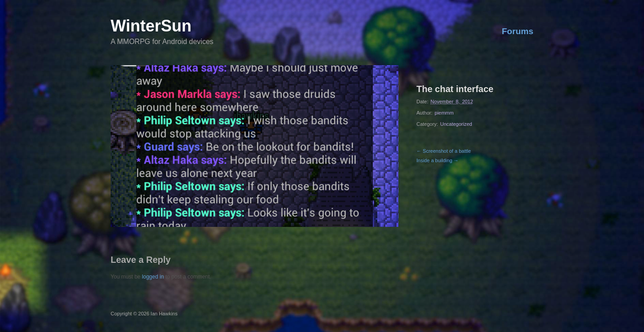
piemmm (444, 113)
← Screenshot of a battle (444, 151)
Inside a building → (438, 160)
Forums (518, 31)
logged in (153, 277)
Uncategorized (456, 124)
